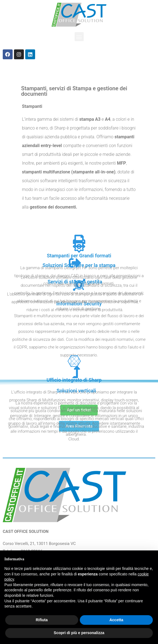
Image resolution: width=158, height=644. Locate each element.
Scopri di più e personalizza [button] (79, 633)
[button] (79, 37)
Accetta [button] (116, 620)
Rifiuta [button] (42, 620)
